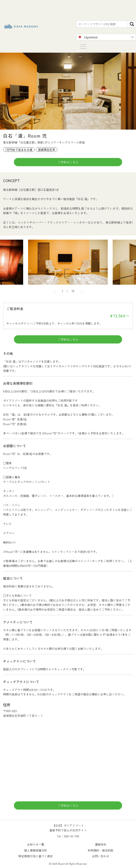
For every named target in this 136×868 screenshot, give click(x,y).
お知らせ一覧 (36, 844)
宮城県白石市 (46, 150)
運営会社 (101, 844)
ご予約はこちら (68, 162)
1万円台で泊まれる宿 (19, 150)
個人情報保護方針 (36, 850)
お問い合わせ (101, 856)
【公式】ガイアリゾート (21, 26)
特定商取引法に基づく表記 (36, 856)
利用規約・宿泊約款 (101, 850)
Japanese (88, 37)
